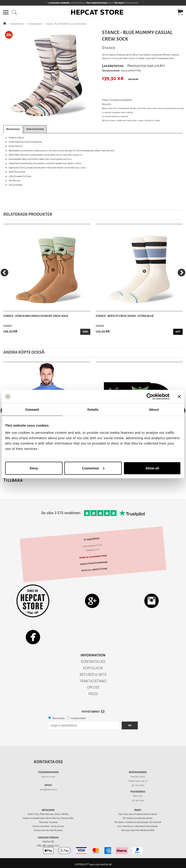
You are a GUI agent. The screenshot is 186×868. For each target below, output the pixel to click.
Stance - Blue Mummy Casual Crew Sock (66, 24)
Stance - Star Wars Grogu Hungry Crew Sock (36, 316)
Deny (34, 468)
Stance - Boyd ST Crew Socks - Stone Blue (125, 316)
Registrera (58, 718)
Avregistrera (78, 718)
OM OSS (93, 687)
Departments (17, 24)
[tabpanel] (46, 75)
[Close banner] (179, 397)
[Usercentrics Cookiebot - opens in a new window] (150, 397)
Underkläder (35, 24)
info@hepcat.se (48, 790)
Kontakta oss (48, 762)
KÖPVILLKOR (93, 668)
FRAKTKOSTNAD (93, 681)
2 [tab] (50, 117)
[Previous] (4, 273)
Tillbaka (13, 480)
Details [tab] (93, 409)
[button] (6, 12)
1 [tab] (43, 117)
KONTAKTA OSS (93, 662)
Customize (93, 468)
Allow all (152, 468)
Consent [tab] (32, 409)
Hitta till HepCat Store (94, 570)
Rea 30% (107, 104)
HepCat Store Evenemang (94, 563)
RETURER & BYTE (93, 675)
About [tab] (154, 409)
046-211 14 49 (48, 777)
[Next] (182, 273)
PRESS (93, 694)
